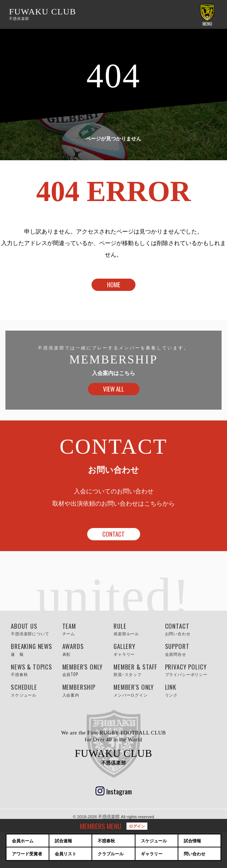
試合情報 (192, 841)
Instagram (119, 791)
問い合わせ (195, 854)
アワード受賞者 (27, 854)
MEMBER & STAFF (139, 670)
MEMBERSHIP (88, 690)
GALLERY (139, 649)
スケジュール (154, 841)
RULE (139, 629)
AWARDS (88, 649)
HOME (114, 285)
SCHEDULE (37, 690)
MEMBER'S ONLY (88, 670)
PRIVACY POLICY (191, 670)
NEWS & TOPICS (37, 670)
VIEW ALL (113, 389)
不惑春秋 (106, 841)
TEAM (88, 629)
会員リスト (66, 854)
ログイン (137, 826)
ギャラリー (152, 854)
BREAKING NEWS (37, 649)
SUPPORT (191, 649)
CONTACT (113, 534)
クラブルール (111, 854)
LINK (191, 690)
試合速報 (63, 841)
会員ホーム (23, 841)
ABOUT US (37, 629)
